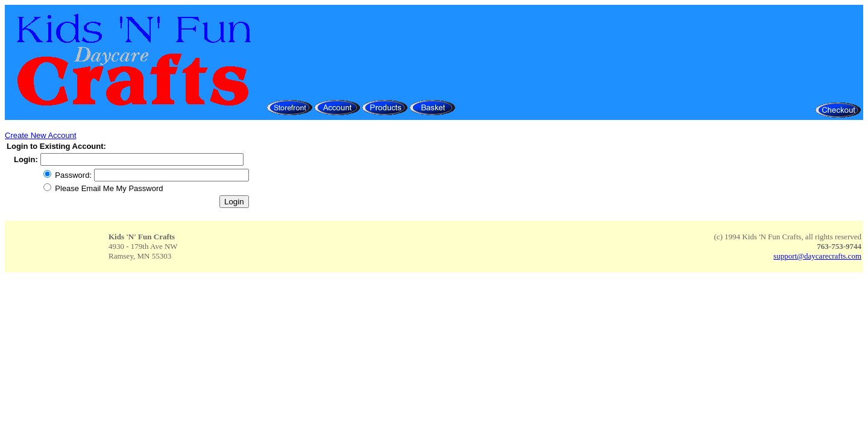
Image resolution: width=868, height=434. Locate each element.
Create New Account (41, 135)
